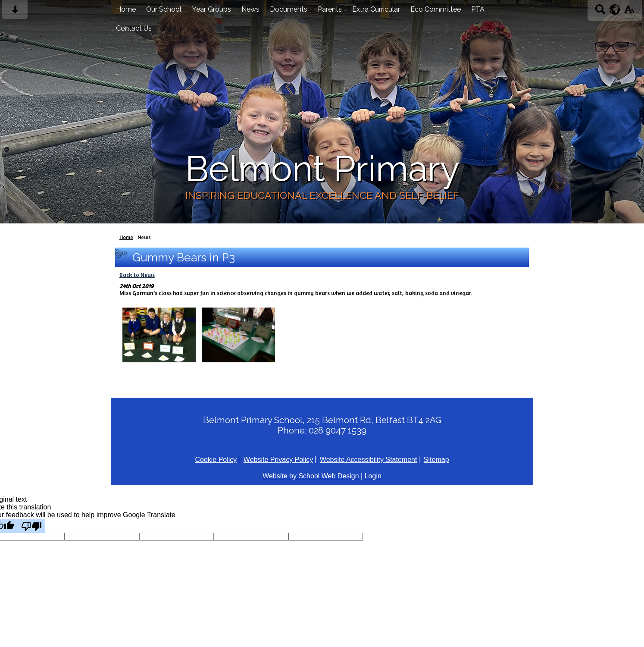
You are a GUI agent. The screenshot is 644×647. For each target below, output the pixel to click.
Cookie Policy (216, 460)
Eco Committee (436, 9)
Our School (164, 9)
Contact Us (134, 28)
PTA (478, 9)
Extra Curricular (376, 9)
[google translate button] (615, 9)
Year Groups (211, 9)
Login (373, 476)
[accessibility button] (629, 12)
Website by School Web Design (311, 476)
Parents (330, 9)
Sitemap (436, 460)
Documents (289, 9)
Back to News (137, 275)
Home (126, 9)
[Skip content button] (15, 12)
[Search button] (600, 12)
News (250, 9)
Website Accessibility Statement (369, 460)
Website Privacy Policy (278, 460)
